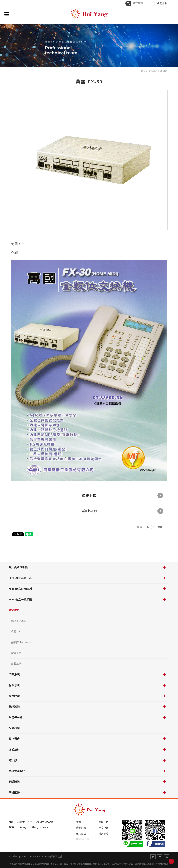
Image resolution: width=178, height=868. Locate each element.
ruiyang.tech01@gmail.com (33, 827)
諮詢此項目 (122, 511)
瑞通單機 (16, 664)
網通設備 (14, 782)
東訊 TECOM (19, 621)
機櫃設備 (14, 707)
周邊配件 (14, 792)
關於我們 (104, 822)
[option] (89, 160)
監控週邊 (14, 739)
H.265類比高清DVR (21, 578)
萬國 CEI (16, 632)
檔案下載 (104, 834)
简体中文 (165, 3)
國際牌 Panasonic (21, 642)
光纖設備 (14, 728)
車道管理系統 (17, 771)
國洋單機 (16, 653)
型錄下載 (123, 495)
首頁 (143, 71)
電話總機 (14, 610)
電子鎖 (13, 760)
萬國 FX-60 (150, 527)
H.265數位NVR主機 (21, 589)
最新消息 (81, 828)
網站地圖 (84, 839)
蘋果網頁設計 (55, 857)
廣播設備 (14, 696)
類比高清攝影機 (18, 567)
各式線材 (14, 750)
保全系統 (14, 685)
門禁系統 (14, 674)
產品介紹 (104, 828)
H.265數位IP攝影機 (20, 599)
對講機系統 (16, 717)
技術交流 (81, 834)
